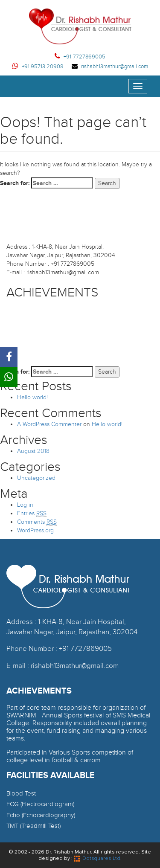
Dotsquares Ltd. (98, 858)
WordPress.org (35, 530)
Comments (37, 522)
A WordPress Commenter (49, 424)
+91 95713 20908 (38, 67)
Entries (32, 514)
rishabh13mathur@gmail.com (110, 67)
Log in (25, 505)
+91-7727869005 (80, 57)
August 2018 (33, 451)
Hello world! (32, 397)
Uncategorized (36, 478)
